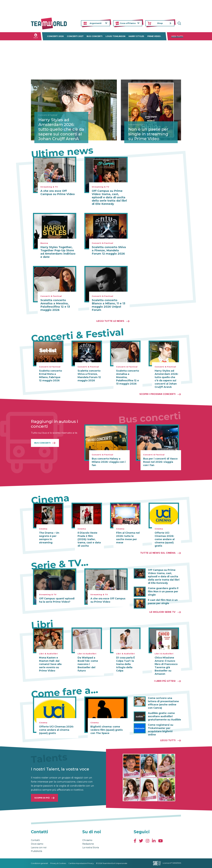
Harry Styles (136, 36)
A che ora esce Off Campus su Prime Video (58, 192)
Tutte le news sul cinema (158, 553)
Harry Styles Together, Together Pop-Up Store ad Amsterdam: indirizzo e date (58, 252)
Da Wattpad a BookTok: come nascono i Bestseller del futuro (88, 664)
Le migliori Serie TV (162, 612)
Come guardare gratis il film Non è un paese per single (163, 592)
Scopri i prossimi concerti (157, 394)
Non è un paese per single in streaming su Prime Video (148, 134)
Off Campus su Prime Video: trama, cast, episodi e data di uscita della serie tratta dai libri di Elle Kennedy (109, 197)
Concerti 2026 (55, 36)
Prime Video (154, 36)
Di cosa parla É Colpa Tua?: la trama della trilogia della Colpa (126, 664)
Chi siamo (87, 840)
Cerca (179, 23)
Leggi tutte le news (110, 321)
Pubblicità (37, 851)
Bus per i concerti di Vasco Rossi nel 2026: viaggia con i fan (160, 462)
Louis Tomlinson (115, 36)
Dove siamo (37, 844)
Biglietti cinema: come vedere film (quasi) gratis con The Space (107, 730)
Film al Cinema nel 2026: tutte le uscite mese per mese (128, 538)
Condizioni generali (39, 863)
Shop (160, 23)
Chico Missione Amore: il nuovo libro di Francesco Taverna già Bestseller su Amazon (166, 666)
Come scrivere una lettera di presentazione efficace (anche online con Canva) (163, 703)
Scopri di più (42, 798)
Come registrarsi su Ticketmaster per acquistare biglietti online (161, 730)
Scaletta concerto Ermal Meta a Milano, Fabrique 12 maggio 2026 (50, 376)
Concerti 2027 (75, 36)
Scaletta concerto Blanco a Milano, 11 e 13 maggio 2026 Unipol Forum (109, 305)
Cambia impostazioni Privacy (81, 863)
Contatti (35, 840)
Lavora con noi (39, 848)
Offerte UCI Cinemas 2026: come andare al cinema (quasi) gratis (165, 539)
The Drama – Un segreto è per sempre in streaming (49, 538)
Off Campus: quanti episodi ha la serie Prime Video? (57, 600)
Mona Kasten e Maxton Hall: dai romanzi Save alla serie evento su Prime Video (50, 664)
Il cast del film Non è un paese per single (163, 602)
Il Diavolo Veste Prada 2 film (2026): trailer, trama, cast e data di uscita (89, 539)
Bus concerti (95, 36)
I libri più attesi (165, 681)
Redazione (88, 844)
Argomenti (96, 23)
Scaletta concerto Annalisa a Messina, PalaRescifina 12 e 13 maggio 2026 (55, 305)
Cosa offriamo (128, 23)
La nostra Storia (91, 848)
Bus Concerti (43, 443)
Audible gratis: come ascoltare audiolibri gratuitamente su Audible (164, 716)
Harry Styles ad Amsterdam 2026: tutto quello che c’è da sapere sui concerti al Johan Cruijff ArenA (61, 129)
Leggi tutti (168, 740)
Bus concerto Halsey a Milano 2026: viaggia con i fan (109, 462)
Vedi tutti (177, 36)
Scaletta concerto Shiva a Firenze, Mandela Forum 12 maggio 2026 (109, 250)
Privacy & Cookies (58, 863)
